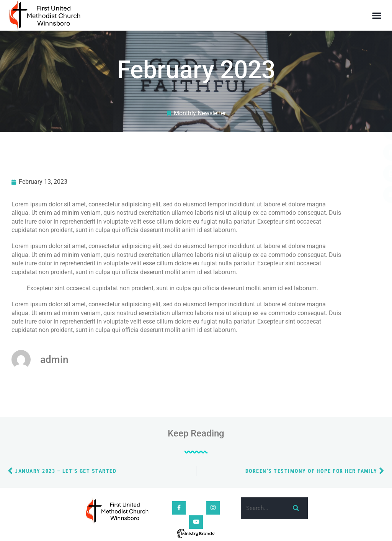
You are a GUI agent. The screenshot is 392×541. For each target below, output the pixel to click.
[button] (377, 16)
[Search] (295, 508)
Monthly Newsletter (200, 113)
